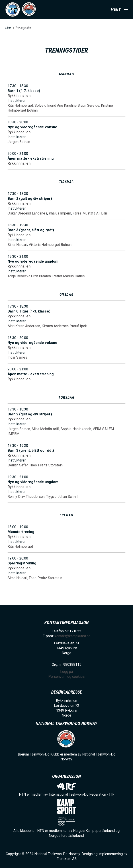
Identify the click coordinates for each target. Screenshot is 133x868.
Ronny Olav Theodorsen (26, 497)
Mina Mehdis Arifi (45, 429)
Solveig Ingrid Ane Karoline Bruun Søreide (67, 105)
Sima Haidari (17, 245)
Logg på (66, 672)
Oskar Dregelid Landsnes (27, 213)
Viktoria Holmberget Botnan (50, 245)
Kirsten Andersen (55, 326)
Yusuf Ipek (79, 326)
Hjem (8, 28)
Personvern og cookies (66, 677)
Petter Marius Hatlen (69, 276)
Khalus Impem (60, 213)
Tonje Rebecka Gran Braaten (29, 276)
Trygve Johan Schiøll (62, 497)
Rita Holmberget (20, 105)
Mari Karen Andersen (24, 326)
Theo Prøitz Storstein (46, 465)
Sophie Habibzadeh (76, 429)
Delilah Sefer (18, 465)
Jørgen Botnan (19, 142)
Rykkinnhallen (19, 96)
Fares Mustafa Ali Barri (90, 213)
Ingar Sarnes (17, 357)
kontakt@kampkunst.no (73, 636)
